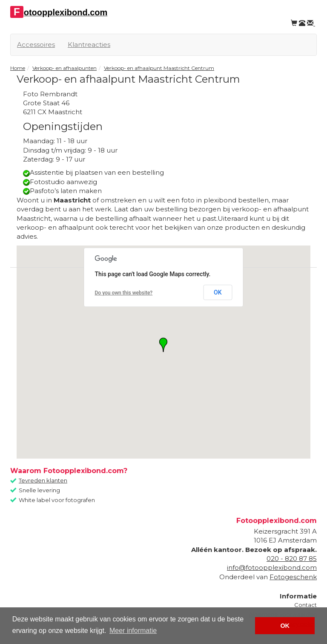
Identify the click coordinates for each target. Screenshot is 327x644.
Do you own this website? (124, 293)
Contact (305, 605)
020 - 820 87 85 (292, 559)
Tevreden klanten (43, 480)
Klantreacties (89, 45)
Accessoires (36, 45)
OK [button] (285, 626)
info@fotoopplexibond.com (272, 567)
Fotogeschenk (293, 577)
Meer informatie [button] (133, 631)
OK (218, 292)
